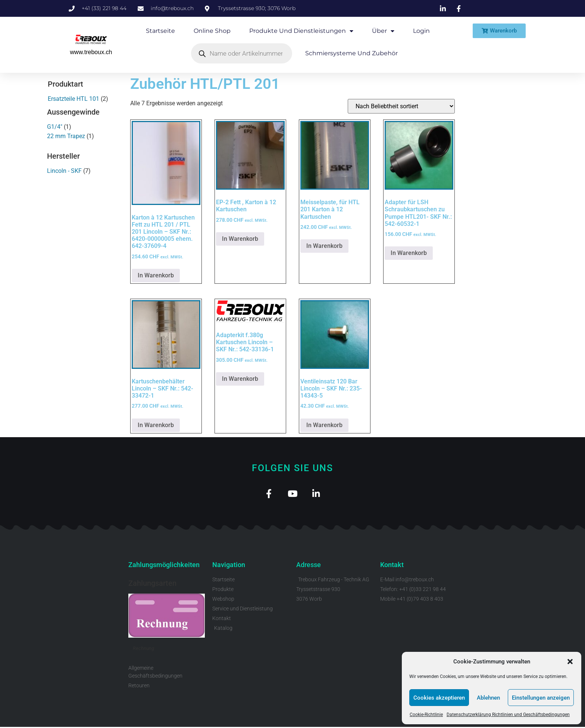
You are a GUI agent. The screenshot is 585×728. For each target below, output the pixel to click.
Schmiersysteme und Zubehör (351, 53)
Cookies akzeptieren (439, 698)
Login (421, 31)
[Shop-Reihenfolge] (401, 106)
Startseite (160, 31)
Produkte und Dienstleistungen (301, 31)
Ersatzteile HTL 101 (73, 99)
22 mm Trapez (66, 136)
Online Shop (212, 31)
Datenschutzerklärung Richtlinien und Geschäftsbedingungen (508, 715)
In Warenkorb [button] (156, 275)
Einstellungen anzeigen (541, 698)
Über (383, 31)
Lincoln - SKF (64, 171)
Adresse (309, 566)
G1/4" (55, 127)
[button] (570, 662)
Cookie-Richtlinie (426, 715)
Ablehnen (488, 698)
